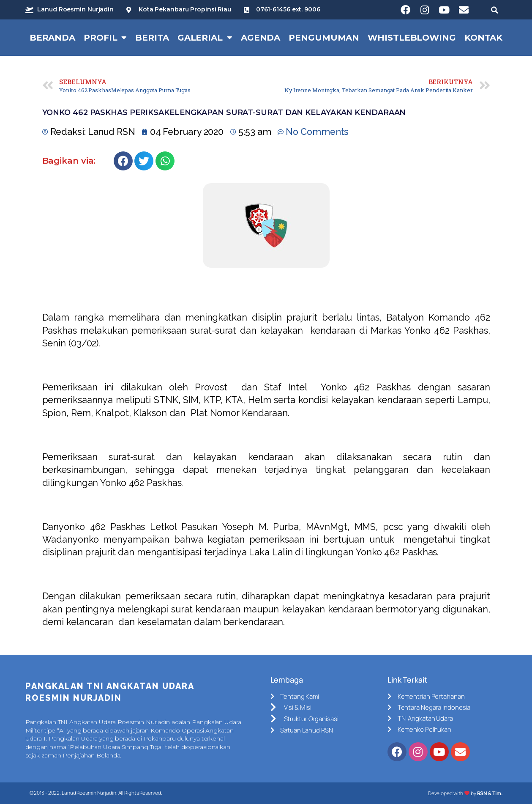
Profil (105, 38)
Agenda (261, 38)
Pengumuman (324, 38)
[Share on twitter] (144, 161)
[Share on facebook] (123, 161)
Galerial (205, 38)
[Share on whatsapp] (165, 161)
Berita (152, 38)
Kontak (483, 38)
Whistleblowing (412, 38)
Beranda (52, 38)
